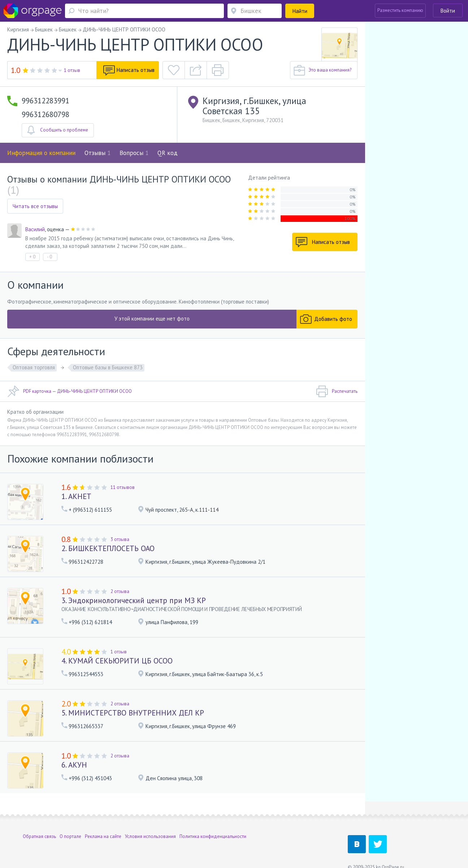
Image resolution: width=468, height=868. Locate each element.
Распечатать (337, 391)
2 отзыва (120, 591)
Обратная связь (39, 822)
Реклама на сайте (103, 822)
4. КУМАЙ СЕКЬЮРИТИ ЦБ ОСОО (117, 661)
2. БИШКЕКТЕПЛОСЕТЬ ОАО (108, 548)
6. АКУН (74, 765)
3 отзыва (120, 539)
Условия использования (150, 822)
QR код (168, 153)
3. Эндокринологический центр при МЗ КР (134, 600)
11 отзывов (123, 487)
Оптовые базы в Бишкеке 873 (108, 367)
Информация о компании (41, 153)
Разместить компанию (400, 10)
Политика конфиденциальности (213, 822)
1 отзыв (72, 70)
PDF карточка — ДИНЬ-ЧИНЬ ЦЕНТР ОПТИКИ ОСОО (70, 391)
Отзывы (97, 153)
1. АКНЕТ (76, 496)
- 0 (49, 257)
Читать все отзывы (35, 206)
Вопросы (134, 153)
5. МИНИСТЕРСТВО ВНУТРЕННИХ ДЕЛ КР (133, 713)
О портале (70, 822)
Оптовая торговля (34, 367)
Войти (448, 11)
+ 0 (32, 257)
